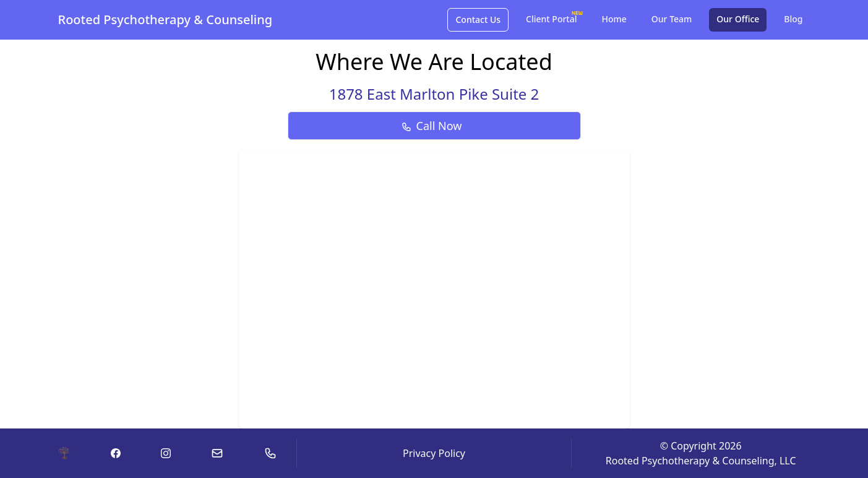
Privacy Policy (434, 453)
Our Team (672, 19)
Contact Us (478, 20)
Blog (793, 19)
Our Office (738, 19)
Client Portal (555, 16)
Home (614, 19)
